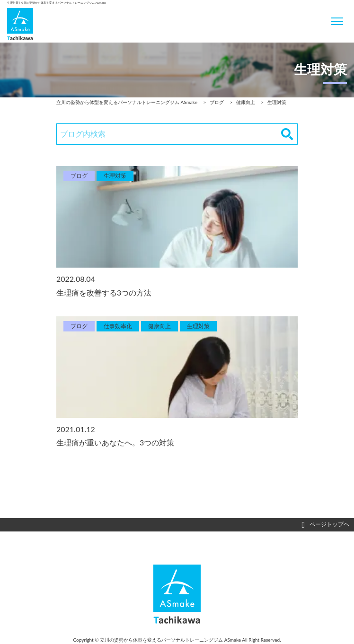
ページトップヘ (325, 525)
